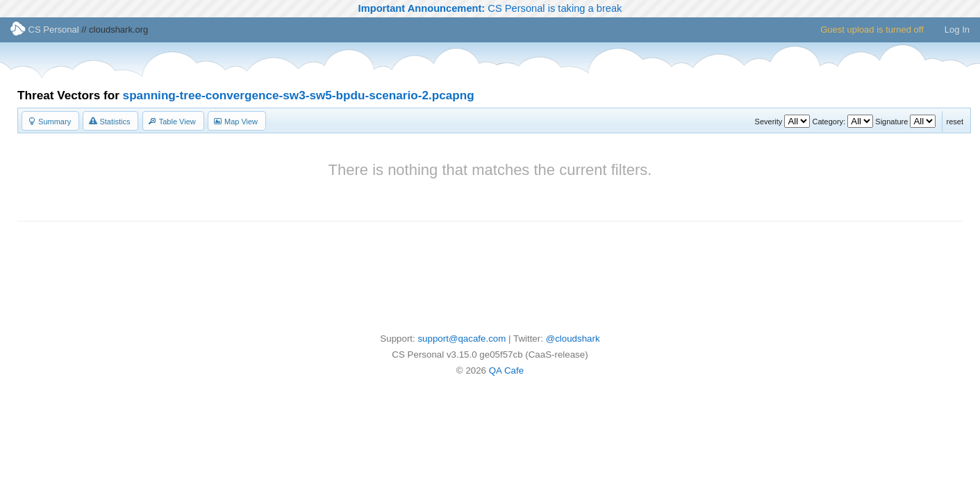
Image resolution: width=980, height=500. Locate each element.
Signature (891, 122)
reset (955, 122)
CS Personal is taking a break (490, 8)
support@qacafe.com (462, 339)
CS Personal (45, 30)
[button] (50, 121)
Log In (957, 30)
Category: (829, 122)
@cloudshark (573, 339)
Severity (769, 122)
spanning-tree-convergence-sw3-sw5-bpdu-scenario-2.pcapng (299, 95)
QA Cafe (506, 370)
